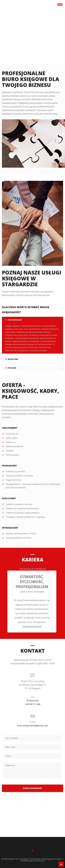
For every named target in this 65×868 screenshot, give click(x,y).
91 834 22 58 (32, 701)
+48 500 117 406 (32, 704)
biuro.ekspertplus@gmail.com (33, 726)
